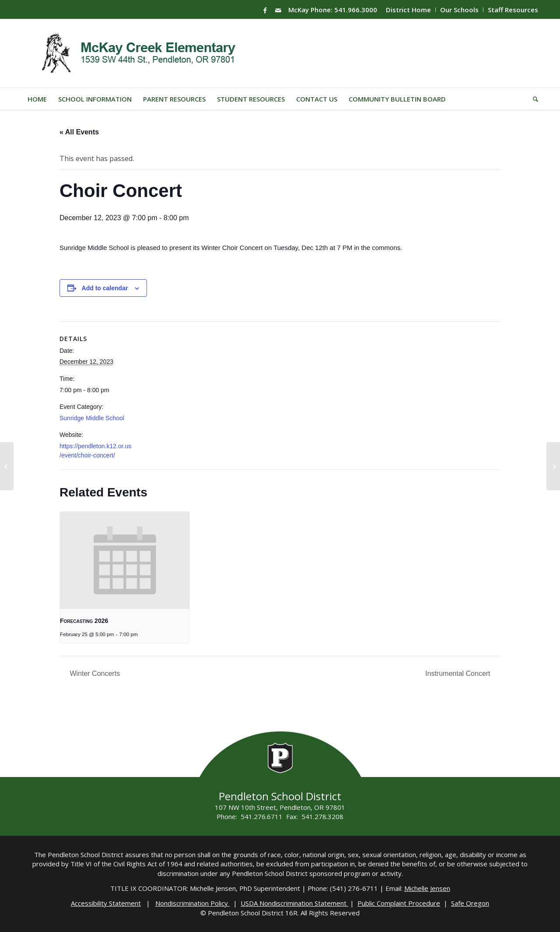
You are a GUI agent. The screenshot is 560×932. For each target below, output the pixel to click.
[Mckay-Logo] (137, 53)
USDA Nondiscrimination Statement (294, 903)
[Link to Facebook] (265, 10)
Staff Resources (513, 10)
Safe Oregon (470, 903)
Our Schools (459, 10)
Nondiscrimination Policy (192, 903)
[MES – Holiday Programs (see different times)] (553, 466)
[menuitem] (409, 10)
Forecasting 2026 (84, 621)
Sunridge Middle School (92, 418)
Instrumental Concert (459, 674)
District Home (408, 10)
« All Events (79, 132)
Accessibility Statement (106, 903)
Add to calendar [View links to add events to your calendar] (105, 288)
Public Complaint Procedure (399, 903)
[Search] (533, 99)
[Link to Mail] (278, 10)
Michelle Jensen (427, 888)
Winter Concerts (94, 674)
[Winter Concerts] (7, 466)
